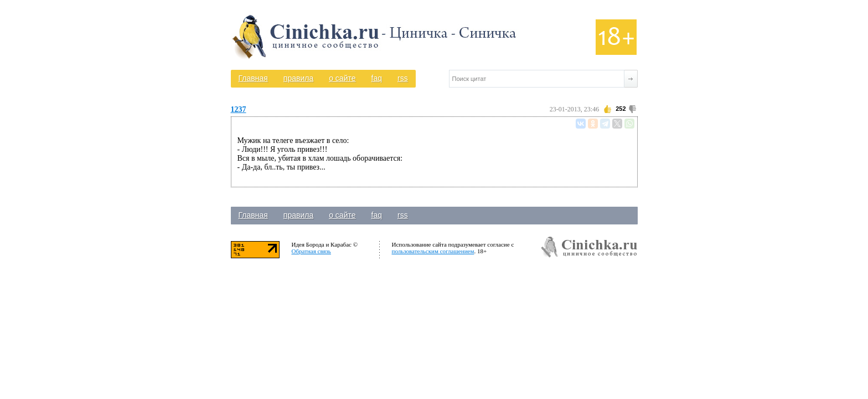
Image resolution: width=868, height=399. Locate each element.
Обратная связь (311, 251)
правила (298, 78)
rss (403, 78)
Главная (253, 78)
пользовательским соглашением (433, 251)
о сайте (342, 78)
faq (377, 78)
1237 (239, 109)
